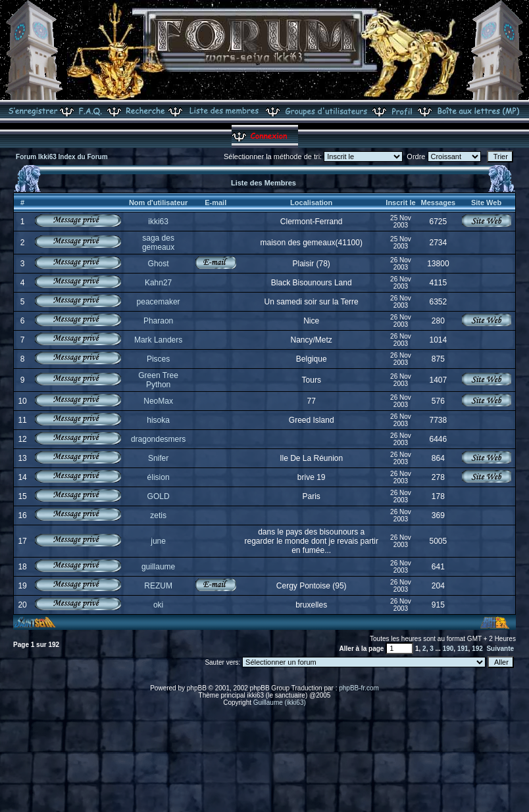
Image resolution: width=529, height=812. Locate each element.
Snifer (158, 458)
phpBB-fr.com (359, 688)
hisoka (158, 420)
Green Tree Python (158, 380)
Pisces (158, 359)
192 (477, 649)
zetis (158, 515)
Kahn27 (158, 283)
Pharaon (158, 321)
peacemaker (159, 302)
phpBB (197, 688)
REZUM (158, 586)
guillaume (158, 567)
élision (159, 477)
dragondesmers (158, 439)
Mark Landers (158, 340)
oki (158, 605)
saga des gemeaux (158, 243)
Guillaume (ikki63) (280, 703)
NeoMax (158, 401)
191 (463, 649)
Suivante (500, 649)
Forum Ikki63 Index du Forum (62, 157)
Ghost (159, 264)
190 (448, 649)
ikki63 (158, 222)
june (158, 541)
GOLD (159, 496)
